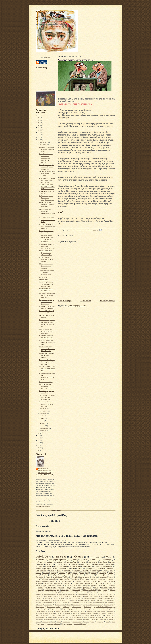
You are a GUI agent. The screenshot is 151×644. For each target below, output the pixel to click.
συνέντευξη (95, 557)
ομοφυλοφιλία (87, 588)
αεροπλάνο (52, 586)
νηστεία (49, 564)
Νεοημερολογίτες (99, 603)
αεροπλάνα (65, 611)
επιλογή (110, 564)
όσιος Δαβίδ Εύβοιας (80, 624)
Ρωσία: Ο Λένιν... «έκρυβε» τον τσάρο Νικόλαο (46, 259)
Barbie (105, 590)
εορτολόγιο (103, 613)
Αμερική (110, 579)
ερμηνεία (111, 613)
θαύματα (77, 571)
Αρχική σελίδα (86, 301)
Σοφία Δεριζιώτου (102, 575)
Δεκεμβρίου (43, 142)
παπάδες (75, 564)
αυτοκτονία (93, 562)
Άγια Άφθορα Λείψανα (68, 592)
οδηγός (69, 588)
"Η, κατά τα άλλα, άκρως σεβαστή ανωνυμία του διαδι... (47, 220)
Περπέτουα (80, 575)
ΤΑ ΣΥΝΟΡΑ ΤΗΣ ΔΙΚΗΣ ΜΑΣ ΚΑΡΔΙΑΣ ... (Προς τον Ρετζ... (47, 397)
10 (39, 445)
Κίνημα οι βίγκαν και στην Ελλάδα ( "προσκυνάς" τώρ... (47, 149)
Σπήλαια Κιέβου (55, 609)
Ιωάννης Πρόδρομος (83, 581)
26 (39, 115)
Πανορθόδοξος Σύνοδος (74, 605)
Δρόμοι (69, 598)
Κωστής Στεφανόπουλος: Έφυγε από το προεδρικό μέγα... (47, 233)
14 (39, 435)
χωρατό (113, 622)
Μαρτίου (43, 426)
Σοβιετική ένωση (76, 607)
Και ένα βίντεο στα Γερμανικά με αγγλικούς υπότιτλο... (47, 386)
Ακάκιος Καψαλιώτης (84, 594)
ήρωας (59, 571)
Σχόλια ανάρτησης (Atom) (77, 306)
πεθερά (54, 568)
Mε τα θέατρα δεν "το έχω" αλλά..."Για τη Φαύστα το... (47, 369)
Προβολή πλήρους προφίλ (43, 506)
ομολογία (77, 588)
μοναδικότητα (57, 577)
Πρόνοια (67, 583)
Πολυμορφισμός (109, 605)
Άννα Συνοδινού (82, 592)
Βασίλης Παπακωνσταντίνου (45, 581)
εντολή (75, 613)
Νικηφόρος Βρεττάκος (58, 559)
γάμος (75, 559)
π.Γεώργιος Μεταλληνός (51, 620)
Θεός (108, 557)
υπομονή (94, 573)
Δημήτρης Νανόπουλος (65, 581)
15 (39, 433)
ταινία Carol (67, 622)
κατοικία (41, 588)
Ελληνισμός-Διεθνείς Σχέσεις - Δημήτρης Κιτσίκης (99, 598)
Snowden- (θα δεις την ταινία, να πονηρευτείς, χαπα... (47, 342)
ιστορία (113, 562)
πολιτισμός (74, 577)
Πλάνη (97, 566)
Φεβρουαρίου (44, 428)
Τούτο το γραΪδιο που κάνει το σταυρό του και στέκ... (46, 404)
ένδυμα (38, 586)
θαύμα (50, 562)
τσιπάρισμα (103, 577)
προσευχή (107, 559)
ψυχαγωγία (41, 624)
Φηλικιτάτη (109, 583)
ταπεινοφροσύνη (77, 622)
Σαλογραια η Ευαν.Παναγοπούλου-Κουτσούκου (46, 471)
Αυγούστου (43, 413)
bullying (56, 592)
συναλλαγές (46, 622)
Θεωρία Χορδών (83, 600)
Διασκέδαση (47, 598)
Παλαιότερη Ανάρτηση (107, 301)
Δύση (37, 575)
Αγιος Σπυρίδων (65, 579)
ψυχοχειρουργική (67, 624)
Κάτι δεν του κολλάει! (46, 382)
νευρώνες (39, 566)
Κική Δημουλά (55, 575)
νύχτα (85, 617)
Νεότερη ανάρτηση (65, 301)
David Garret (47, 592)
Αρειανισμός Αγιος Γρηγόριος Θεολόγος (57, 596)
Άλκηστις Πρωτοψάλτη (50, 579)
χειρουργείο (100, 622)
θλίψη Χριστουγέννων (42, 615)
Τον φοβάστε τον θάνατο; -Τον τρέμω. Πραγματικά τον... (47, 273)
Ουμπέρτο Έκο (48, 605)
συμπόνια (38, 622)
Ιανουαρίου (43, 431)
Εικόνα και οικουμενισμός (47, 320)
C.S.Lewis (112, 590)
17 (39, 137)
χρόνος (58, 564)
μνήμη (46, 568)
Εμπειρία (61, 557)
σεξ (69, 573)
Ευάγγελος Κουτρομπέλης (43, 600)
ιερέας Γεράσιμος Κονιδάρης (60, 615)
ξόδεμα (92, 617)
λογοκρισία (110, 615)
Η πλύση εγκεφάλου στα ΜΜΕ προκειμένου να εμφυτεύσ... (47, 226)
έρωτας (66, 564)
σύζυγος (94, 577)
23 (39, 123)
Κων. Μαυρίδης (101, 600)
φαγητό (80, 568)
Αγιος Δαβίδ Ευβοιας (50, 594)
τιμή (88, 573)
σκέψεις (111, 620)
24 (39, 120)
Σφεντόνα (79, 609)
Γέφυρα (96, 596)
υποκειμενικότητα (61, 566)
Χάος (112, 575)
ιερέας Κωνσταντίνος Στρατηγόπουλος (83, 615)
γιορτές (59, 613)
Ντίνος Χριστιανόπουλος (53, 583)
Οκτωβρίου (43, 409)
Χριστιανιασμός (100, 609)
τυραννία (87, 622)
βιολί (47, 613)
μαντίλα (49, 617)
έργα (44, 586)
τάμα (54, 622)
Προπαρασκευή (40, 607)
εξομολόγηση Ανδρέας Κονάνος (88, 613)
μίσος (111, 571)
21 (39, 127)
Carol (39, 592)
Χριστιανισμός (108, 566)
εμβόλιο (39, 562)
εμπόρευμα (67, 613)
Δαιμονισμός (87, 566)
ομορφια (99, 617)
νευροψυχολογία (77, 617)
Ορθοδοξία (42, 557)
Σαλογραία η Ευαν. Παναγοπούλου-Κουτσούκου (51, 16)
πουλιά (96, 588)
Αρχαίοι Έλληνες (76, 596)
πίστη (85, 559)
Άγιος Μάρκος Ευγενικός (105, 569)
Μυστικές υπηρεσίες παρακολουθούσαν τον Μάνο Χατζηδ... (47, 349)
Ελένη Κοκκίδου (41, 571)
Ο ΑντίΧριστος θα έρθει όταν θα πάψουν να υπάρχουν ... (46, 167)
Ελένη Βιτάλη (78, 598)
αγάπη (60, 562)
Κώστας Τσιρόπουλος (48, 603)
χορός (107, 622)
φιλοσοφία (103, 573)
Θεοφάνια (45, 575)
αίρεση (41, 564)
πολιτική (48, 566)
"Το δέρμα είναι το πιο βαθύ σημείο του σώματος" (46, 266)
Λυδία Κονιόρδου (62, 603)
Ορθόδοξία (39, 605)
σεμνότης (104, 620)
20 (39, 130)
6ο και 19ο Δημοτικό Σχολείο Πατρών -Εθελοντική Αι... (45, 253)
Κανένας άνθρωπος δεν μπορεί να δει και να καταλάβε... (46, 331)
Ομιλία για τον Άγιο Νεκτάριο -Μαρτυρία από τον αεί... (47, 204)
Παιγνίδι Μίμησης (60, 605)
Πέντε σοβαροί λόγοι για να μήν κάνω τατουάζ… (47, 355)
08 (39, 450)
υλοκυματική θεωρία (52, 590)
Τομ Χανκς (99, 583)
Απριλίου (43, 423)
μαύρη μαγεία (58, 617)
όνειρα (38, 579)
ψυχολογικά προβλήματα (53, 624)
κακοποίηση (112, 586)
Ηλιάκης (73, 600)
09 (39, 448)
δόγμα (86, 586)
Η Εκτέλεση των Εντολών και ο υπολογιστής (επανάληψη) (47, 180)
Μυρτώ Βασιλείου (74, 603)
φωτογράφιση (76, 590)
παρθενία (46, 573)
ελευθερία (104, 562)
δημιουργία (78, 586)
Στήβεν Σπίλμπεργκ (68, 609)
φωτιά (111, 577)
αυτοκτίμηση (39, 613)
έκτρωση (51, 611)
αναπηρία (90, 611)
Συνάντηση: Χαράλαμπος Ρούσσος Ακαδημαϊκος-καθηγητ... (47, 362)
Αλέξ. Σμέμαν (84, 579)
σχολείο (75, 573)
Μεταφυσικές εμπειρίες (100, 581)
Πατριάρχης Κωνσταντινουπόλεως (92, 605)
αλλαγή (73, 611)
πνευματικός (64, 568)
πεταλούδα (64, 620)
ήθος (57, 611)
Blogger (48, 58)
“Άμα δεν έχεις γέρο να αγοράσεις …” (77, 60)
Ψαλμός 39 (110, 609)
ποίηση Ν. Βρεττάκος (75, 620)
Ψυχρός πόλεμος (40, 611)
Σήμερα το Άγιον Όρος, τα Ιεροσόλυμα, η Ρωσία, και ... (47, 324)
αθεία (60, 586)
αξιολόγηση (68, 586)
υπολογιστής (65, 590)
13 (39, 438)
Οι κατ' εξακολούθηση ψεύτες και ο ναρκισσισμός (46, 156)
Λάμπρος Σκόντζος (68, 575)
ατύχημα (111, 611)
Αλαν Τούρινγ (109, 594)
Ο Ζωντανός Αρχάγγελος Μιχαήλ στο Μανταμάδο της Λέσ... (47, 246)
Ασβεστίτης (87, 596)
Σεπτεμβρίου (44, 411)
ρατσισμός (62, 573)
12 (39, 440)
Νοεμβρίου (43, 145)
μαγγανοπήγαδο (40, 617)
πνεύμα (54, 573)
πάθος (66, 577)
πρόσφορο (104, 588)
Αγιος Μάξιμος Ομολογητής (67, 594)
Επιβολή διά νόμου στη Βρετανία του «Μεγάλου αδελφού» (47, 198)
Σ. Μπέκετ (66, 607)
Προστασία (90, 575)
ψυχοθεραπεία (75, 566)
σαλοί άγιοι (95, 620)
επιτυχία (39, 568)
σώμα (82, 573)
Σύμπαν (52, 571)
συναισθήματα (85, 577)
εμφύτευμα (94, 586)
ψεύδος (111, 573)
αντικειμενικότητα (100, 611)
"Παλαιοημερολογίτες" (90, 590)
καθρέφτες (86, 571)
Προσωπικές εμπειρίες (53, 607)
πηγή (61, 212)
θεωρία (48, 577)
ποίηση (95, 559)
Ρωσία (83, 562)
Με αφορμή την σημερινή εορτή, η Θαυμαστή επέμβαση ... (47, 295)
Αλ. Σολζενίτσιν (98, 594)
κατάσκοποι (100, 615)
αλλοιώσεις (81, 611)
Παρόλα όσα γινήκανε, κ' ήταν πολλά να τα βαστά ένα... (47, 302)
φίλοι (93, 622)
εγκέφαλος (72, 562)
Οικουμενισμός (99, 564)
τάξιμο (59, 622)
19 (39, 132)
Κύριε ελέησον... (44, 280)
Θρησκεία (40, 559)
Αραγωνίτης (39, 596)
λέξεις (105, 571)
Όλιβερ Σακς (93, 592)
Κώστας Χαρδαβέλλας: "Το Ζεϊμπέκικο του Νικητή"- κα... (46, 284)
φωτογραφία (90, 568)
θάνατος (78, 557)
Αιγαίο (74, 579)
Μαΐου (42, 421)
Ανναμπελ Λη (43, 277)
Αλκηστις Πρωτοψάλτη (98, 579)
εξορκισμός (68, 571)
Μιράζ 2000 (86, 564)
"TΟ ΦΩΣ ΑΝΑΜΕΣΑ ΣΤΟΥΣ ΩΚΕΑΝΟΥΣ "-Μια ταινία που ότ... (47, 187)
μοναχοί (67, 617)
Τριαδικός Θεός (88, 609)
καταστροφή (96, 571)
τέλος (73, 568)
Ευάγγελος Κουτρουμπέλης (61, 600)
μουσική (62, 588)
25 (39, 118)
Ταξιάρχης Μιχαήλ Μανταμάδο (82, 583)
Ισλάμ (92, 600)
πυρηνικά (87, 620)
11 (39, 443)
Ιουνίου (42, 418)
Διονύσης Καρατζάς (59, 598)
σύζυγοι (40, 590)
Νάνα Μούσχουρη (86, 603)
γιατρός (53, 613)
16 (39, 140)
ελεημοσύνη (39, 577)
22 (39, 125)
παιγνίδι (38, 573)
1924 (100, 590)
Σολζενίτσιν (88, 607)
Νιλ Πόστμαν (110, 603)
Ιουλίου (42, 416)
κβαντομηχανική (51, 588)
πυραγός (113, 588)
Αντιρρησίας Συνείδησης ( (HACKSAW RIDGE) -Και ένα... (47, 173)
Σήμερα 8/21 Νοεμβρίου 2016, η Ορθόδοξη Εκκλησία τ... (47, 239)
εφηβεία (103, 586)
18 (39, 135)
